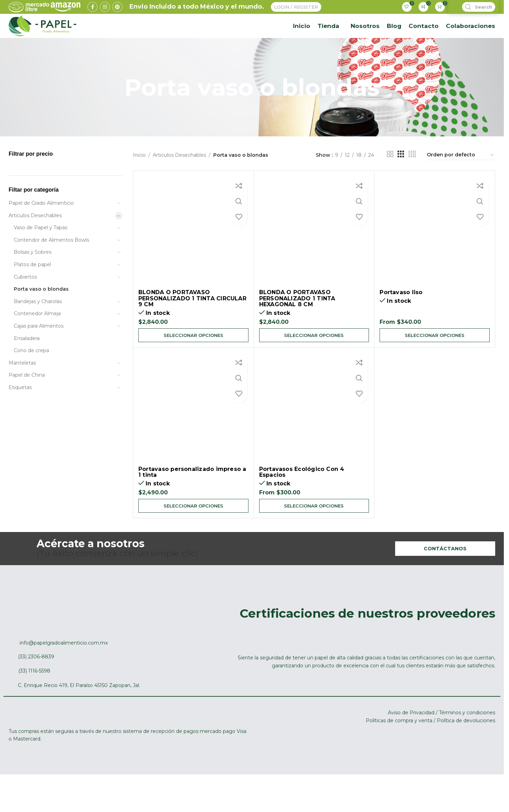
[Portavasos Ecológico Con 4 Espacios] (314, 435)
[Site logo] (42, 46)
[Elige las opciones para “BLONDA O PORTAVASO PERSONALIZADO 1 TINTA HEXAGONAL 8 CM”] (314, 361)
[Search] (473, 15)
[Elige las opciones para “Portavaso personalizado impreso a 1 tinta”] (193, 533)
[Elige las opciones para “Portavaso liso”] (435, 361)
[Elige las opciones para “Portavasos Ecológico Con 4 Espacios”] (314, 533)
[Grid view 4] (412, 181)
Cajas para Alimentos (39, 352)
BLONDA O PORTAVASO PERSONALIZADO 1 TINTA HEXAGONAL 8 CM (297, 324)
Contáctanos (445, 577)
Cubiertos (25, 302)
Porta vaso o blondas (41, 315)
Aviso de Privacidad (411, 741)
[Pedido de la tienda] (461, 181)
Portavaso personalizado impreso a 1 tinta (192, 499)
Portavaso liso (401, 318)
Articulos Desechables (35, 241)
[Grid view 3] (401, 181)
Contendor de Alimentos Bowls (51, 266)
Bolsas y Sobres (33, 278)
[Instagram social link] (105, 15)
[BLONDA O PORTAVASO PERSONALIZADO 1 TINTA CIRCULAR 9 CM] (193, 257)
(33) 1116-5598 (34, 699)
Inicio (139, 181)
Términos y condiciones (467, 741)
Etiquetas (20, 413)
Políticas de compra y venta (399, 749)
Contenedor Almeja (37, 339)
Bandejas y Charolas (38, 327)
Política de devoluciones (466, 749)
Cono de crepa (31, 376)
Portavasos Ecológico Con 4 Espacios (302, 499)
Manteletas (22, 389)
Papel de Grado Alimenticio (41, 229)
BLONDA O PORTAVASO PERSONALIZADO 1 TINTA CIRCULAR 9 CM (192, 324)
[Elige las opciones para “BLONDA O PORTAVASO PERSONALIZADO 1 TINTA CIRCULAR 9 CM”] (193, 361)
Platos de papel (32, 290)
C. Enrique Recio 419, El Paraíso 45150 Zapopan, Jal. (79, 714)
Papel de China (27, 401)
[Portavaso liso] (435, 257)
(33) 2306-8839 (36, 685)
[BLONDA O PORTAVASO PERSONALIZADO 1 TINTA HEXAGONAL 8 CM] (314, 257)
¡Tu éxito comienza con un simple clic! (117, 577)
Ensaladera (27, 364)
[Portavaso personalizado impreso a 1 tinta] (193, 435)
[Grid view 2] (390, 181)
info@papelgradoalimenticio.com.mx (64, 671)
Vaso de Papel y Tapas (41, 253)
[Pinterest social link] (117, 15)
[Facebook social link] (92, 15)
